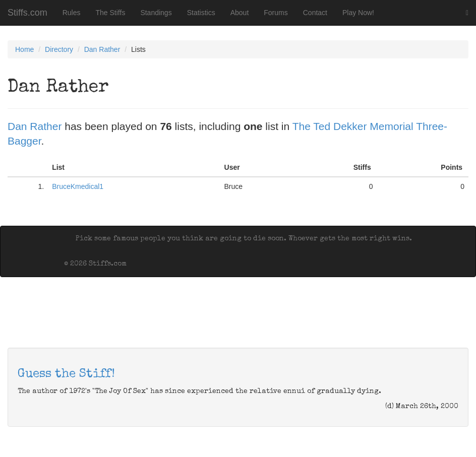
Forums (276, 13)
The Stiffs (111, 13)
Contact (315, 13)
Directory (59, 49)
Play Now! (358, 13)
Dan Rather (102, 49)
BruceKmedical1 (78, 186)
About (240, 13)
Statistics (201, 13)
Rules (72, 13)
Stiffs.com (27, 13)
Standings (156, 13)
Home (24, 49)
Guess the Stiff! (66, 374)
